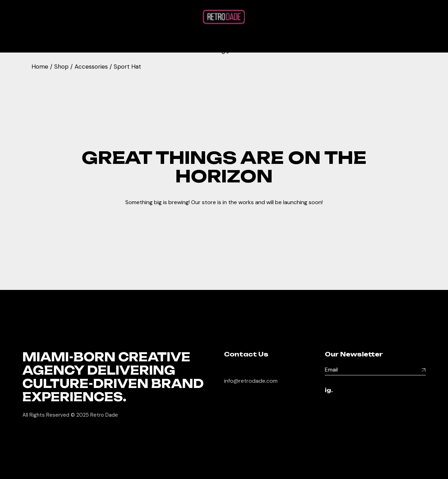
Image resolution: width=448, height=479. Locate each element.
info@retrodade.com (251, 381)
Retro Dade (104, 415)
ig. (329, 391)
